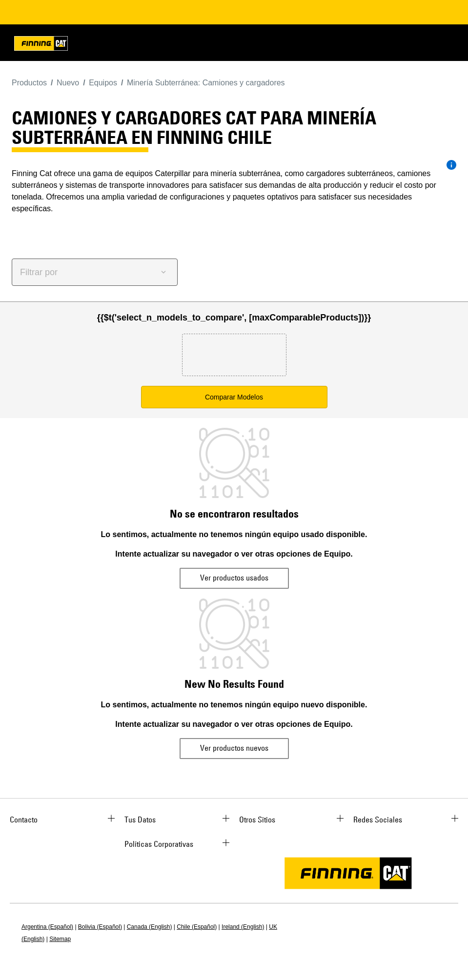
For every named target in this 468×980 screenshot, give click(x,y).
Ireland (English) (243, 927)
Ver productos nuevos (234, 748)
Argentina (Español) (47, 927)
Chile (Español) (197, 927)
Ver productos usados (234, 578)
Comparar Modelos (234, 397)
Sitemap (60, 939)
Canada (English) (150, 927)
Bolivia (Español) (100, 927)
